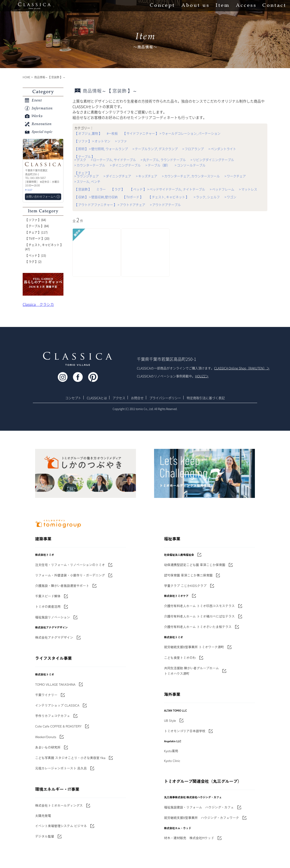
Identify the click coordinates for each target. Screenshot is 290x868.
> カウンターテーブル (90, 165)
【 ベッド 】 (138, 189)
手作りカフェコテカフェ (53, 716)
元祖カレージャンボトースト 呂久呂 (61, 768)
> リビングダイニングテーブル (212, 160)
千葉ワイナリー (46, 695)
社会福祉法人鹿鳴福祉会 (179, 555)
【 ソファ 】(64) (35, 220)
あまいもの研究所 (48, 747)
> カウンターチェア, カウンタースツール (191, 176)
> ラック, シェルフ (207, 197)
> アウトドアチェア (131, 205)
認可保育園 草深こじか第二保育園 (188, 575)
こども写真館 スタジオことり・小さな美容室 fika (70, 758)
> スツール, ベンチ (87, 181)
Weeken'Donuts (46, 737)
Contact (274, 6)
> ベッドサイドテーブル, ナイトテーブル (176, 189)
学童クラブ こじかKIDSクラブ (185, 586)
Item (222, 6)
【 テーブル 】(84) (37, 226)
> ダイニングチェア (117, 176)
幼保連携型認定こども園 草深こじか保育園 (195, 565)
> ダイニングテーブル (125, 165)
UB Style (170, 720)
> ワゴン (230, 197)
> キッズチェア (147, 176)
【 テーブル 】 (85, 156)
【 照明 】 (81, 149)
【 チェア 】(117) (36, 232)
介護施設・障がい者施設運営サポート (62, 586)
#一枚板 (112, 133)
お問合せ (137, 398)
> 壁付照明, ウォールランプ (108, 149)
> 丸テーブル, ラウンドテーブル (163, 160)
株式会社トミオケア (176, 596)
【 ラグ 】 (118, 189)
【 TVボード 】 (133, 197)
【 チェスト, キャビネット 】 (168, 197)
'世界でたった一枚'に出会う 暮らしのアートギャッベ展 (43, 284)
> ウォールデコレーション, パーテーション (190, 133)
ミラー (101, 189)
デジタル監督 (45, 836)
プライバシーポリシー (165, 398)
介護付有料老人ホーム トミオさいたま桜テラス (198, 627)
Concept (162, 6)
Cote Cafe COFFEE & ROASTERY (58, 726)
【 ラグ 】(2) (33, 261)
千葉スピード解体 (48, 596)
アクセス (119, 398)
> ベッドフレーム (222, 189)
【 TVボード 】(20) (37, 238)
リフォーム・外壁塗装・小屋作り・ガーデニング (70, 575)
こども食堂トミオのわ (180, 658)
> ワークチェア (235, 176)
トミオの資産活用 (48, 606)
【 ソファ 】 (83, 141)
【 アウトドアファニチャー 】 (96, 205)
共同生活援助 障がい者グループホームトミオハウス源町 (191, 671)
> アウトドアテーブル (165, 205)
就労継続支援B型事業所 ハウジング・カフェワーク (202, 818)
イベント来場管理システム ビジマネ (61, 826)
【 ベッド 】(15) (35, 255)
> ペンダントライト (222, 149)
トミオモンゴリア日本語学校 (185, 731)
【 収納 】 (81, 197)
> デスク (80, 160)
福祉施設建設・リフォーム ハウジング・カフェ (199, 807)
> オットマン (101, 141)
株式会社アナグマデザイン (54, 637)
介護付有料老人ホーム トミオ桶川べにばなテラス (199, 616)
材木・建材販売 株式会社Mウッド (189, 838)
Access (246, 6)
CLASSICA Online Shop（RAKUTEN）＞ (242, 368)
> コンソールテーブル (190, 165)
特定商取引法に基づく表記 (206, 398)
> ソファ (121, 141)
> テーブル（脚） (158, 165)
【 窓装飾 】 (83, 189)
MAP (30, 190)
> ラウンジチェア (87, 176)
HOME (27, 77)
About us (195, 6)
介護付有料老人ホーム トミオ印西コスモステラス (199, 606)
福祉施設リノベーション (53, 617)
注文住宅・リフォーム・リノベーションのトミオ (70, 565)
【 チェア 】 (83, 173)
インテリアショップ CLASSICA (57, 705)
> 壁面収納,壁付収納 (103, 197)
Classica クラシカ (38, 304)
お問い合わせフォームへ (41, 197)
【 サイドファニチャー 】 (141, 133)
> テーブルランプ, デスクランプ (155, 149)
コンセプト (73, 398)
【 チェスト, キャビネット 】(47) (44, 247)
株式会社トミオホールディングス (59, 805)
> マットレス (248, 189)
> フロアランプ (193, 149)
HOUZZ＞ (202, 376)
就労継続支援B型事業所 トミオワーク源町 (194, 647)
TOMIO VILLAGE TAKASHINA (55, 684)
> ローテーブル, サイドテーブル (113, 160)
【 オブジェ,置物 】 (88, 133)
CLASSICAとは (97, 398)
